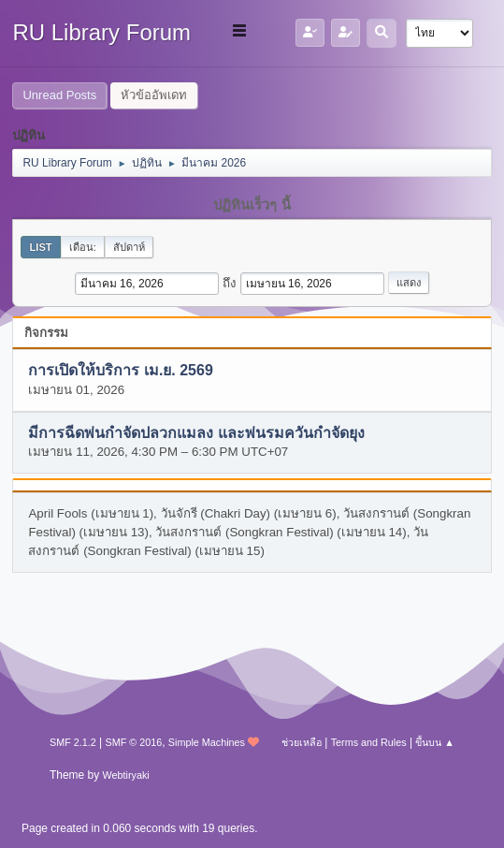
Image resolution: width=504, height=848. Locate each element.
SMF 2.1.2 (73, 742)
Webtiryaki (126, 775)
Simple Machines (207, 742)
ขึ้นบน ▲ (435, 742)
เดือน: (83, 247)
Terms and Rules (369, 742)
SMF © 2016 (133, 742)
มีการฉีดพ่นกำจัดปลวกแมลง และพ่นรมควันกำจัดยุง (196, 433)
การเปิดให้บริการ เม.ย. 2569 (120, 371)
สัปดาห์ (129, 247)
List (40, 247)
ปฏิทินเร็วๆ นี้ (252, 205)
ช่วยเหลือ (302, 742)
